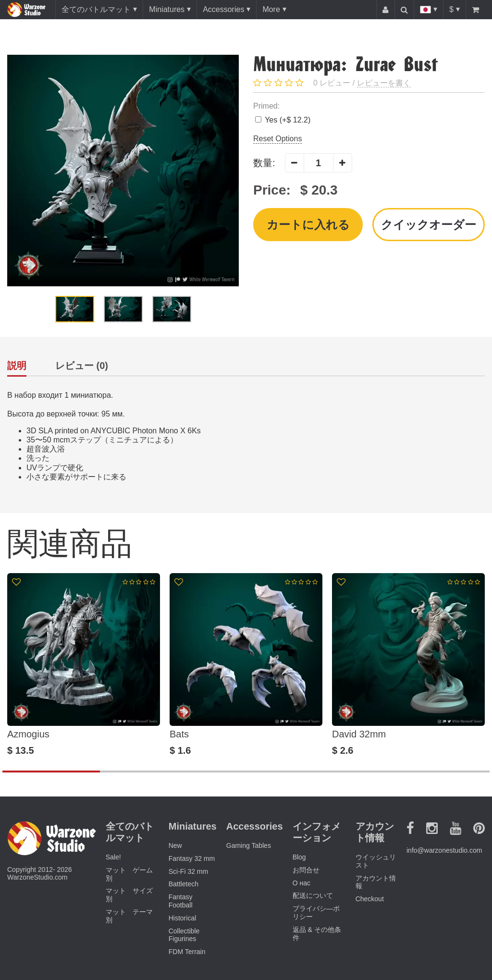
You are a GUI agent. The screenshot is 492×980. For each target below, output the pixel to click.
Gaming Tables (249, 845)
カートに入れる (308, 225)
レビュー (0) (82, 366)
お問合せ (306, 870)
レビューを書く (384, 83)
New (175, 845)
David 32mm (359, 734)
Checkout (370, 899)
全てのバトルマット (96, 9)
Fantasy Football (181, 901)
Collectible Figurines (184, 935)
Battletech (184, 884)
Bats (179, 734)
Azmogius (28, 734)
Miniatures (167, 9)
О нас (301, 883)
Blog (299, 857)
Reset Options (277, 139)
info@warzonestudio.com (444, 850)
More (271, 9)
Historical (183, 918)
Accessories (223, 9)
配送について (313, 895)
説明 (17, 366)
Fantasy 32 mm (192, 858)
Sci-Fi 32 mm (188, 871)
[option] (123, 171)
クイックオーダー (429, 225)
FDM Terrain (187, 952)
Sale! (113, 857)
